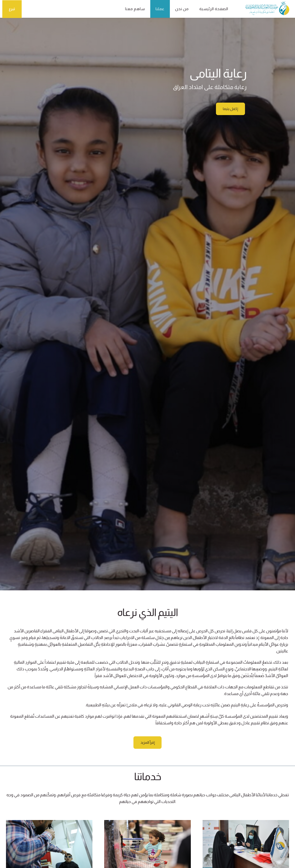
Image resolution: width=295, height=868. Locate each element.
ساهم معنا (133, 9)
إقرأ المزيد (148, 743)
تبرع (12, 9)
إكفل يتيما (230, 109)
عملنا (158, 9)
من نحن (179, 9)
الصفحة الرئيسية (211, 9)
